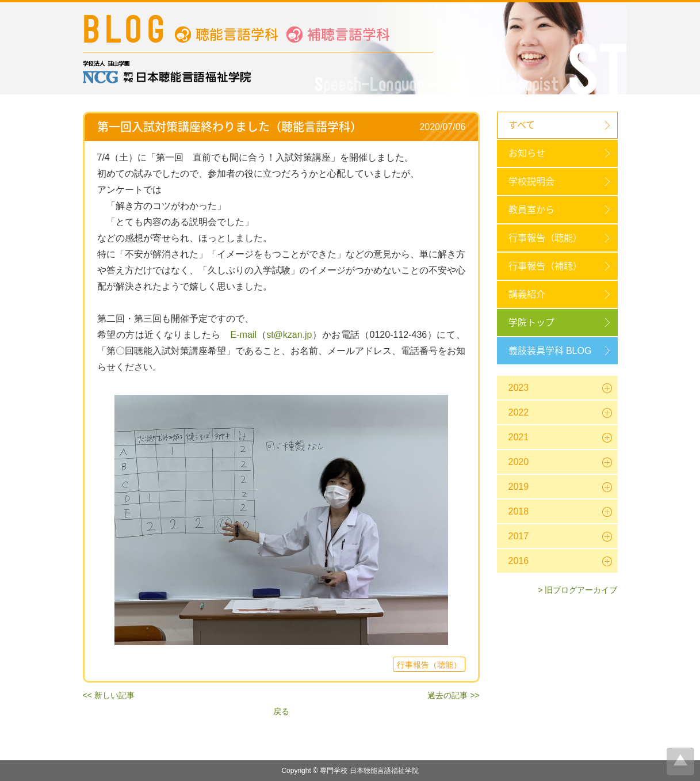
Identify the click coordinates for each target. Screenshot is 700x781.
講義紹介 (527, 294)
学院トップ (531, 323)
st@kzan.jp (289, 335)
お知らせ (527, 153)
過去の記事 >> (453, 695)
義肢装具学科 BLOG (550, 351)
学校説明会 (531, 182)
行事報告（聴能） (545, 238)
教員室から (531, 210)
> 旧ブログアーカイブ (577, 590)
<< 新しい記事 (109, 695)
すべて (522, 125)
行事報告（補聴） (545, 266)
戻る (281, 711)
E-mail (244, 335)
